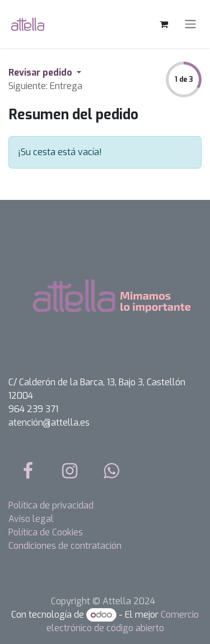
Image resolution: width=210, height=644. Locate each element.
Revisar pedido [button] (41, 73)
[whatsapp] (111, 471)
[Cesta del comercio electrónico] (164, 24)
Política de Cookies (46, 532)
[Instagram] (70, 471)
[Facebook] (28, 471)
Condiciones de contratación (65, 546)
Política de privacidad (51, 505)
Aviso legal (31, 519)
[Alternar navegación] (190, 24)
